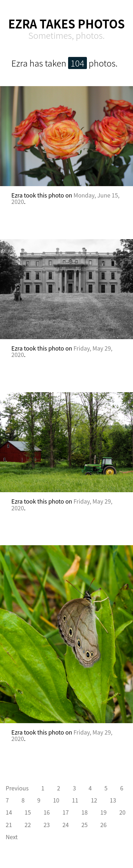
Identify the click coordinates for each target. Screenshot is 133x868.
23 (47, 825)
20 (122, 812)
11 (75, 800)
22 (28, 825)
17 (66, 812)
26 (104, 825)
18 (84, 812)
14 (9, 812)
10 (56, 800)
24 (66, 825)
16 (47, 812)
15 (28, 812)
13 (113, 800)
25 (84, 825)
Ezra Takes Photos (66, 23)
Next (12, 837)
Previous (17, 788)
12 (94, 800)
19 (104, 812)
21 (9, 825)
